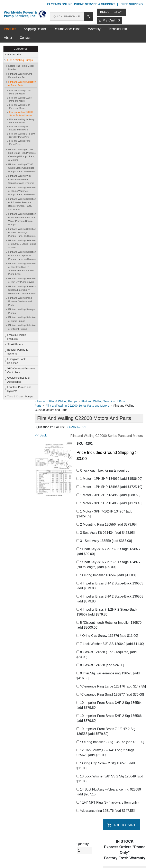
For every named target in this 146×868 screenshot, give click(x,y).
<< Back (47, 82)
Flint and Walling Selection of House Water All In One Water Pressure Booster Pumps (22, 219)
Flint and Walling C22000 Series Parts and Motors (21, 114)
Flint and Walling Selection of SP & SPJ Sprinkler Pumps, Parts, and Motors (22, 256)
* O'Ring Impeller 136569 (109, 222)
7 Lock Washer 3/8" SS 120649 (108, 293)
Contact (25, 38)
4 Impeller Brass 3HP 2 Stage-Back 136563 (107, 233)
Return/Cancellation (67, 29)
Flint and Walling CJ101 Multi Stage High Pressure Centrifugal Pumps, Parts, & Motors (22, 155)
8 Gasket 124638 (103, 317)
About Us (26, 722)
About (8, 38)
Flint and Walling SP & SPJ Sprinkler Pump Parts (22, 135)
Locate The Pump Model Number (21, 68)
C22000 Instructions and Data (63, 648)
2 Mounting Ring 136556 (110, 171)
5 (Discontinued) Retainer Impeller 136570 (112, 272)
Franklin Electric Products (17, 337)
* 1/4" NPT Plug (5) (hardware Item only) (111, 469)
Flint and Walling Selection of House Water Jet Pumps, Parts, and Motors (22, 191)
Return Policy (65, 817)
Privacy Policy (53, 848)
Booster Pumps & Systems (18, 352)
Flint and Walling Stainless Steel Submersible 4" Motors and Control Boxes (22, 290)
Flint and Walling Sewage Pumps (22, 311)
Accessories (14, 55)
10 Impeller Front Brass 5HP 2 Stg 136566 (112, 380)
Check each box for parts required (106, 117)
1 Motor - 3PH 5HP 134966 (112, 150)
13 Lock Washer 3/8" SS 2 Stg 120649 (109, 445)
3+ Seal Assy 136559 (107, 188)
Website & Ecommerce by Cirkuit (73, 859)
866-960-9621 (112, 12)
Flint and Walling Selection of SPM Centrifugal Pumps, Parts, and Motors (22, 233)
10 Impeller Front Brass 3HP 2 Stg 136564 (112, 367)
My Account (65, 801)
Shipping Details (35, 29)
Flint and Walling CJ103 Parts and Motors (21, 99)
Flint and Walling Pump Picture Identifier (20, 76)
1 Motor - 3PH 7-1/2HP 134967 (107, 161)
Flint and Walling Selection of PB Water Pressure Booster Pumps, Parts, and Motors (22, 204)
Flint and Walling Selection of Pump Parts (22, 84)
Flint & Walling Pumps (20, 60)
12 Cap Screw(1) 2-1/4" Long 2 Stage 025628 (109, 419)
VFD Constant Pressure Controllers (21, 370)
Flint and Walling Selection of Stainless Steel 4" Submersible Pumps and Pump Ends (22, 269)
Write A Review (128, 698)
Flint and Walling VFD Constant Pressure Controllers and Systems (21, 180)
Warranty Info (28, 749)
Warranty (94, 29)
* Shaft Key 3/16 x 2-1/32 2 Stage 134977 (112, 198)
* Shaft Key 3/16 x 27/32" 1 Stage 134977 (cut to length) (112, 211)
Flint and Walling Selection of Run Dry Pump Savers (22, 280)
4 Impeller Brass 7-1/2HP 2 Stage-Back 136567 (110, 259)
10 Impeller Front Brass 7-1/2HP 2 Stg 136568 (109, 393)
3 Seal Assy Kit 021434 (109, 179)
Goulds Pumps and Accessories (19, 380)
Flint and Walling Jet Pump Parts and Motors (22, 121)
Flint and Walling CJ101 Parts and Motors (21, 92)
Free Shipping (132, 4)
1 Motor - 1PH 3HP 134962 (112, 125)
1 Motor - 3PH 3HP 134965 (111, 142)
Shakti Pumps (15, 344)
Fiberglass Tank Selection (16, 361)
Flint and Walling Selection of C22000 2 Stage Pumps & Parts (22, 244)
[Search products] (67, 16)
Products (10, 29)
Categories (21, 49)
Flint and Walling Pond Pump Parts (20, 143)
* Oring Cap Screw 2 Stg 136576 (109, 432)
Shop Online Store (70, 722)
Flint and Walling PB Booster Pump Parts (19, 128)
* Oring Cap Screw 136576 (110, 282)
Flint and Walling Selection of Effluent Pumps (22, 327)
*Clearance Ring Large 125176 (107, 340)
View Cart (63, 812)
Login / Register (66, 806)
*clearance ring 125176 (109, 477)
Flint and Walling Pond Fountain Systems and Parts (20, 302)
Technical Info (117, 29)
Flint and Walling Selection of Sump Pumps (22, 319)
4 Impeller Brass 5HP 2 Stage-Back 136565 (107, 246)
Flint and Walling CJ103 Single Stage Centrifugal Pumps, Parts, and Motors (22, 168)
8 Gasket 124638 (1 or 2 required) (110, 306)
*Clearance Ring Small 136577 (107, 354)
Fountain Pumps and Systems (19, 389)
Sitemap (25, 733)
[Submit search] (89, 16)
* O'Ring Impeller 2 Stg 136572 (107, 406)
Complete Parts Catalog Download (66, 640)
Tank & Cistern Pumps (20, 396)
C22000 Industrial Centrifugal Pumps (86, 603)
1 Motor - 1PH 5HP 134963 (112, 134)
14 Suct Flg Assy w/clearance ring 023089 (112, 458)
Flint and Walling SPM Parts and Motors (20, 107)
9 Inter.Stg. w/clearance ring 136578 (111, 327)
